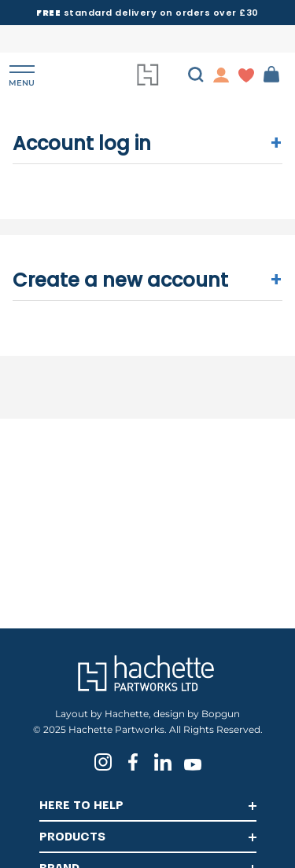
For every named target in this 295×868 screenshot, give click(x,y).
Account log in (148, 143)
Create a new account (148, 280)
